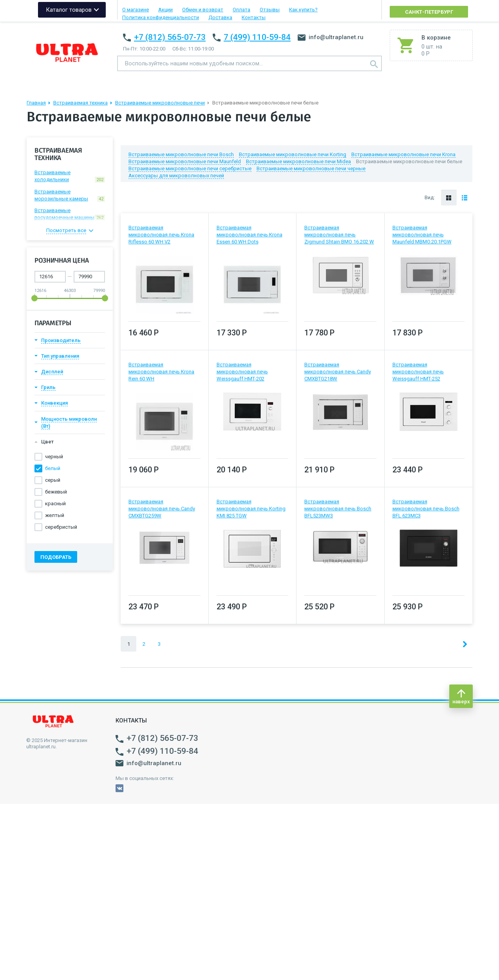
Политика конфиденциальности (161, 17)
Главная (36, 103)
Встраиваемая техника (80, 103)
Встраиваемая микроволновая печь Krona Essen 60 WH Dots (249, 235)
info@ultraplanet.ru (331, 37)
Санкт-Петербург (429, 12)
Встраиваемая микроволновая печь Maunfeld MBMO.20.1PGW (422, 235)
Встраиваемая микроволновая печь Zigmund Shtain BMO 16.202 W (339, 235)
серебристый (61, 527)
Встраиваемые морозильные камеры (70, 195)
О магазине (136, 10)
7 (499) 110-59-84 (257, 37)
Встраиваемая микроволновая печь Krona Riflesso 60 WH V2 (161, 235)
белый (53, 468)
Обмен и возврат (203, 10)
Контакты (254, 17)
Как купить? (303, 10)
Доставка (220, 17)
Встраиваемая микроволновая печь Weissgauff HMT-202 (242, 372)
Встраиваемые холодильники (70, 176)
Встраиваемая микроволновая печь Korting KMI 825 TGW (251, 509)
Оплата (241, 10)
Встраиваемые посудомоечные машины (70, 214)
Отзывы (270, 10)
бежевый (56, 492)
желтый (55, 515)
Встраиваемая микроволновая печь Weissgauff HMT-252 (418, 372)
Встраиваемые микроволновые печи (160, 103)
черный (54, 457)
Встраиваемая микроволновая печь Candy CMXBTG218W (338, 372)
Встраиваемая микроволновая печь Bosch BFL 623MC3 (426, 509)
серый (53, 480)
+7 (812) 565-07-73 (170, 37)
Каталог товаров (69, 10)
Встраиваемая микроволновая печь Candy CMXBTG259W (162, 509)
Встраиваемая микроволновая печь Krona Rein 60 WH (161, 372)
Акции (165, 10)
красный (55, 504)
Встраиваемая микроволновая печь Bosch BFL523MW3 (338, 509)
